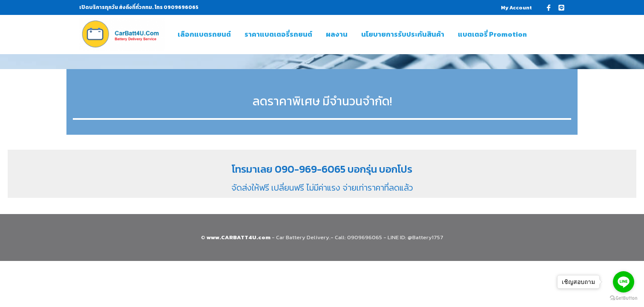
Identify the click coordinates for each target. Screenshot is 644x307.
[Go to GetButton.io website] (624, 298)
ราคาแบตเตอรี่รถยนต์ (278, 34)
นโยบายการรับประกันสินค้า (403, 34)
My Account (516, 8)
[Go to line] (624, 282)
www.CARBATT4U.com (239, 237)
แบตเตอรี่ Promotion (492, 34)
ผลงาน (337, 34)
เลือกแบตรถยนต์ (204, 34)
